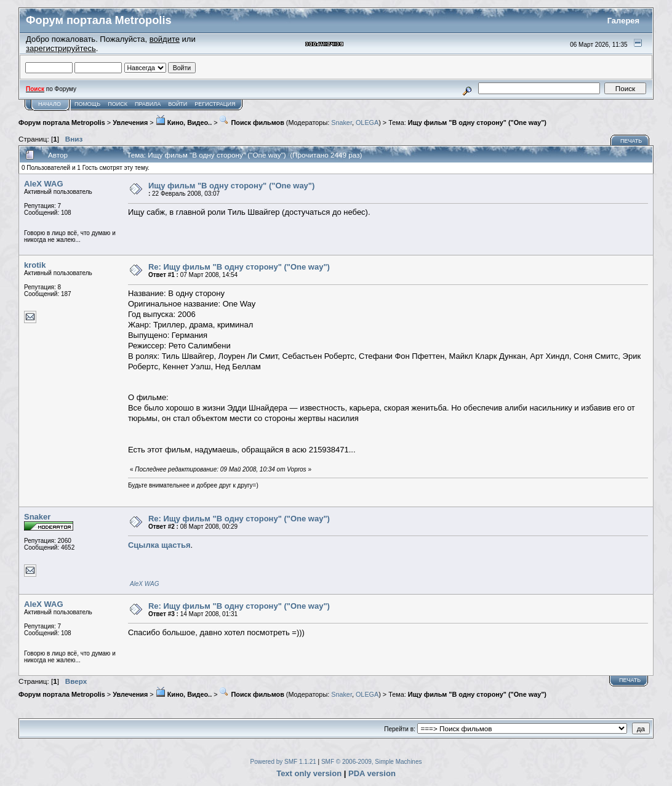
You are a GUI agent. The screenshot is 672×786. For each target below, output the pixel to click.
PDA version (372, 773)
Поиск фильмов (251, 122)
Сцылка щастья (159, 545)
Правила (148, 104)
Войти (178, 104)
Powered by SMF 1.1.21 (283, 762)
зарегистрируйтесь (61, 48)
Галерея (624, 21)
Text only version (309, 773)
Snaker (342, 122)
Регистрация (215, 104)
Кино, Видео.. (184, 122)
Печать (631, 141)
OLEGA (367, 122)
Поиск (118, 104)
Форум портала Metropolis (62, 122)
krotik (35, 265)
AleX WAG (44, 184)
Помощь (87, 104)
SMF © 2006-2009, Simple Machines (372, 762)
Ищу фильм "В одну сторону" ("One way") (477, 122)
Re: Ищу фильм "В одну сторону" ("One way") (239, 267)
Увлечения (130, 122)
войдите (165, 39)
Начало (50, 104)
